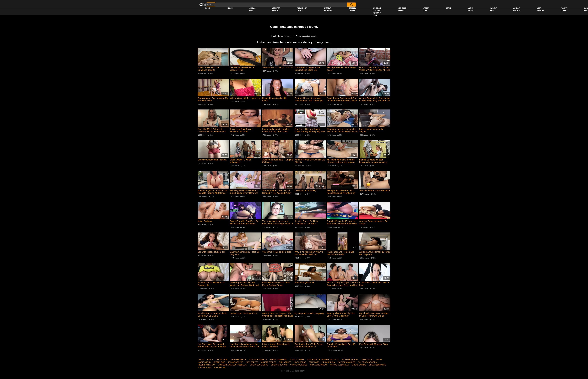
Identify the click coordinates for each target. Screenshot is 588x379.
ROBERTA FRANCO (207, 365)
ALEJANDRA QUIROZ (302, 9)
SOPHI (448, 8)
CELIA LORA (314, 362)
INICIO (208, 8)
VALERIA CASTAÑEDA (368, 362)
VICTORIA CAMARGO (346, 362)
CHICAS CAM (220, 368)
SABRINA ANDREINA (328, 9)
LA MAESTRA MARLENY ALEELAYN (232, 365)
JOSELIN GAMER (352, 9)
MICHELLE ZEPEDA (402, 9)
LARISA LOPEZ (426, 9)
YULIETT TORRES (564, 9)
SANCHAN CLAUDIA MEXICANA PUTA (377, 12)
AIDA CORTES (541, 9)
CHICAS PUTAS (205, 368)
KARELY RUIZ (493, 9)
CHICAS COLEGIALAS (340, 365)
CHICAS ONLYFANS (279, 365)
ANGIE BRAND (470, 9)
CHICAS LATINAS (359, 365)
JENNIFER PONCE (276, 9)
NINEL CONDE (300, 362)
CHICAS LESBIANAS (377, 365)
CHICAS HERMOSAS (319, 365)
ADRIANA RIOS (328, 362)
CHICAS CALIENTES (299, 365)
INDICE (230, 8)
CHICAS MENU (252, 9)
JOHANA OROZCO (517, 9)
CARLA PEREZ (285, 362)
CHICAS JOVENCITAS (259, 365)
